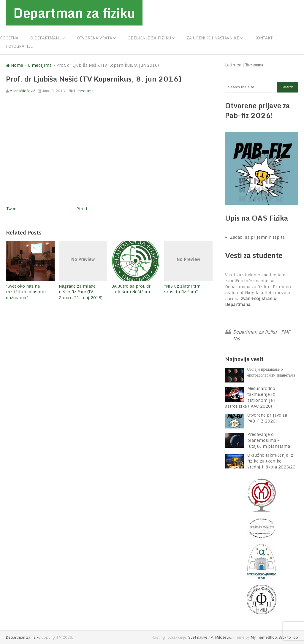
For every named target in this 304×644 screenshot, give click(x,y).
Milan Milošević (22, 91)
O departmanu (46, 38)
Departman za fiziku (74, 13)
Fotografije (19, 46)
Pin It (82, 209)
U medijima (84, 91)
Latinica (233, 65)
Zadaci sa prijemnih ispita (257, 237)
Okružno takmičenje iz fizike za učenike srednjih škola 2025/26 (271, 461)
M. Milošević (221, 637)
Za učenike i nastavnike (213, 38)
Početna (9, 38)
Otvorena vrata (95, 38)
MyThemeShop (264, 637)
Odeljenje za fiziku (149, 38)
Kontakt (263, 38)
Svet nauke (198, 637)
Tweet (12, 209)
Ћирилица (254, 65)
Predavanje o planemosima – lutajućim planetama (269, 440)
